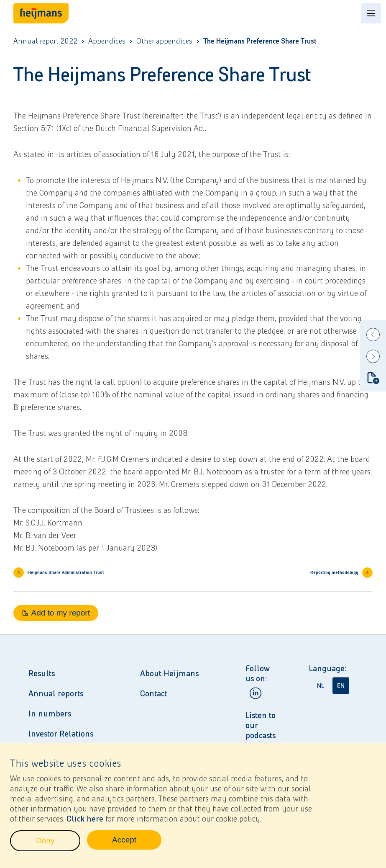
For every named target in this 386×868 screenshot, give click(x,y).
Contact (153, 693)
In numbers (50, 713)
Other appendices (164, 41)
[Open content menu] (371, 13)
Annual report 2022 (45, 41)
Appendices (107, 41)
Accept (137, 845)
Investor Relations (61, 734)
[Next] (373, 356)
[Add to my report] (373, 378)
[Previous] (373, 335)
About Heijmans (169, 673)
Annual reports (56, 693)
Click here (85, 822)
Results (42, 673)
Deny (58, 846)
